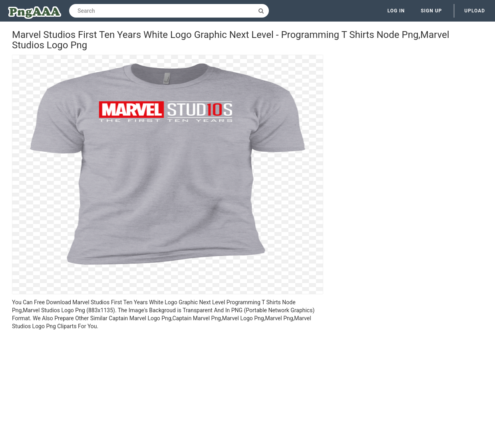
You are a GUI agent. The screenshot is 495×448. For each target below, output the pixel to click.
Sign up (431, 11)
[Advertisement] (168, 390)
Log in (396, 11)
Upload (475, 11)
